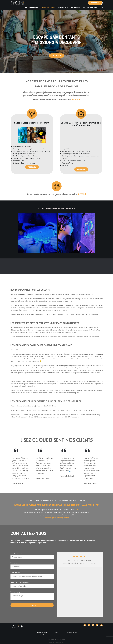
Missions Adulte (32, 7)
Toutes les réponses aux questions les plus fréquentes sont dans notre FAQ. (57, 505)
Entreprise (76, 7)
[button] (21, 233)
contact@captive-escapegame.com (57, 518)
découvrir (56, 56)
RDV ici (76, 100)
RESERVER (95, 3)
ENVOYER (32, 605)
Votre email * (15, 573)
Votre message (16, 592)
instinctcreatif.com (60, 642)
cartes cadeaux (90, 7)
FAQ (101, 7)
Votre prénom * (16, 553)
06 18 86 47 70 (80, 556)
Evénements (63, 7)
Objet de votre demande (20, 582)
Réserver (32, 167)
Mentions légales (71, 633)
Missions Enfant (49, 7)
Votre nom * (15, 563)
